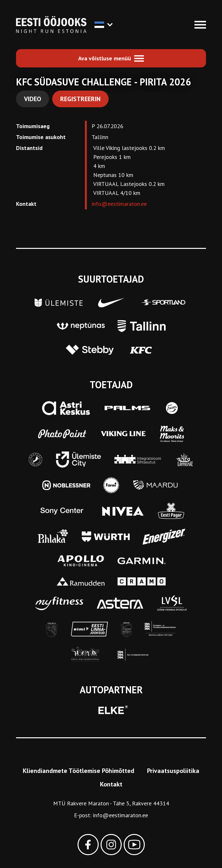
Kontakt (111, 784)
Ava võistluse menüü (105, 58)
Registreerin (80, 99)
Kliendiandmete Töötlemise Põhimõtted (78, 771)
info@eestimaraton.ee (119, 204)
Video (33, 99)
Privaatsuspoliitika (173, 771)
